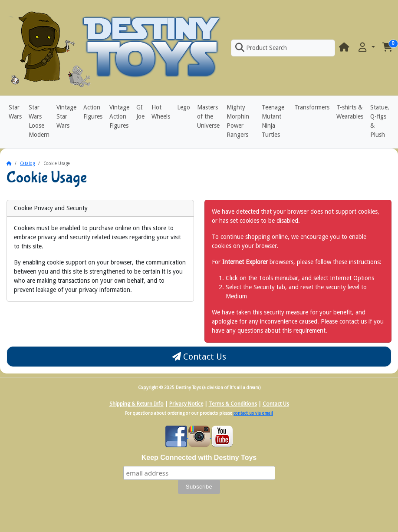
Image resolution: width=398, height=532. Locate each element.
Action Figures (93, 112)
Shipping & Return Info (137, 404)
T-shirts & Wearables (350, 112)
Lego (184, 107)
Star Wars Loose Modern (39, 121)
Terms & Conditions (233, 404)
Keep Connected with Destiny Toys (199, 458)
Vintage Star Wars (66, 116)
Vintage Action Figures (119, 116)
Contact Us (199, 357)
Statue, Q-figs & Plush (380, 121)
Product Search (261, 48)
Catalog (27, 164)
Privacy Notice (186, 404)
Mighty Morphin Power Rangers (238, 121)
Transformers (312, 107)
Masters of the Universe (208, 116)
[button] (366, 48)
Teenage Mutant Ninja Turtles (273, 121)
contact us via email (253, 413)
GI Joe (140, 112)
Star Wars (15, 112)
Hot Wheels (161, 112)
